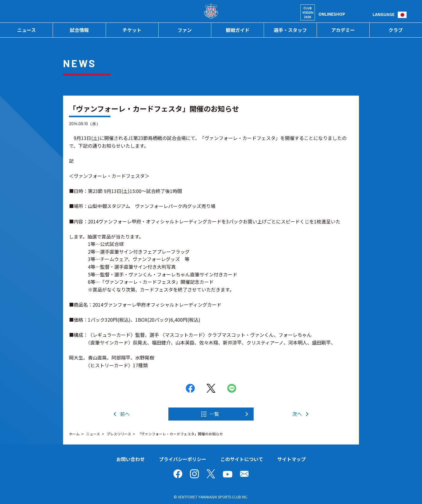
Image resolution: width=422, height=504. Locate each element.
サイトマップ (291, 459)
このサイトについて (242, 459)
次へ (297, 414)
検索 (368, 14)
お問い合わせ (131, 459)
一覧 (214, 414)
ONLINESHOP (332, 14)
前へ (125, 414)
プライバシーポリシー (183, 459)
